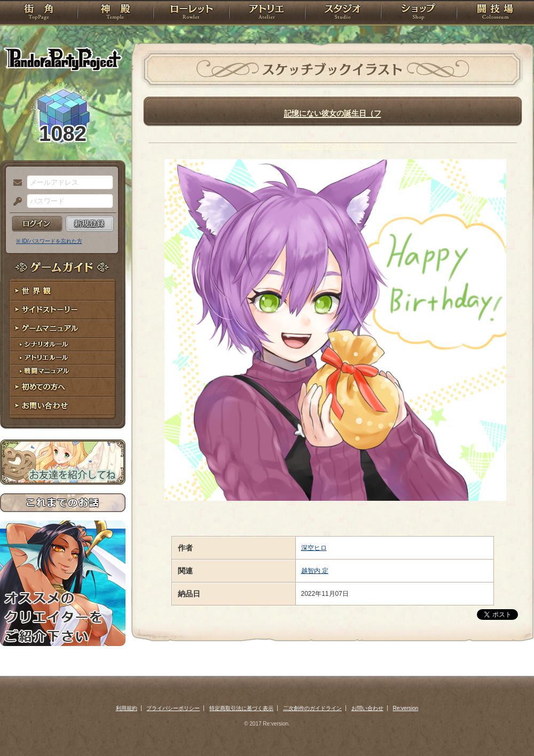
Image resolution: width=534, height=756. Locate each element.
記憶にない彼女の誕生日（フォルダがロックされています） (333, 111)
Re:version (406, 708)
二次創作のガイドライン (312, 708)
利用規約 (127, 708)
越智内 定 (315, 571)
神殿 (115, 13)
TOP (39, 13)
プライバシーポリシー (173, 708)
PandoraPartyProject (63, 59)
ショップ (419, 13)
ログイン (37, 224)
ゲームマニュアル (63, 329)
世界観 (63, 291)
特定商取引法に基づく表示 (241, 708)
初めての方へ (63, 387)
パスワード (15, 202)
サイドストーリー (63, 310)
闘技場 (495, 13)
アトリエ (267, 13)
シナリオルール (63, 345)
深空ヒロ (314, 548)
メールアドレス (15, 183)
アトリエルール (63, 358)
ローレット (191, 13)
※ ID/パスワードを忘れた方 (49, 241)
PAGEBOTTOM (507, 727)
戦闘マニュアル (63, 371)
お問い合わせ (63, 406)
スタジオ (343, 13)
